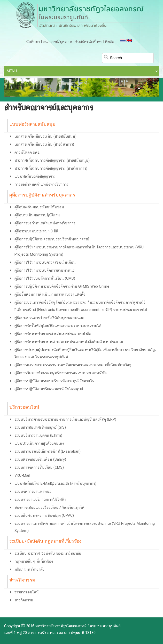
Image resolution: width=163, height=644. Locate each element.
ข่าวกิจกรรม (24, 600)
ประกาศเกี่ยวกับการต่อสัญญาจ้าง (40, 169)
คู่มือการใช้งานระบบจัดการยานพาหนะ (44, 271)
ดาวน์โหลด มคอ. (27, 153)
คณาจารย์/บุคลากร (58, 42)
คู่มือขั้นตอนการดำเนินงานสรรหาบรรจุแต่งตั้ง (50, 295)
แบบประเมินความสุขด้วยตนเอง (39, 444)
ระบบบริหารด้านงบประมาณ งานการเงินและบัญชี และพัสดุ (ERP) (65, 420)
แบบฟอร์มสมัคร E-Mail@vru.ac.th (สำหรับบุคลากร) (55, 484)
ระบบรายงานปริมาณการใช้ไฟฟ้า (40, 500)
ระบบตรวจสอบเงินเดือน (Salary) (40, 460)
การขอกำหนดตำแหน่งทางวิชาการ (41, 185)
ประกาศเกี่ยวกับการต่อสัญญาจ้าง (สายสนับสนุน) (52, 161)
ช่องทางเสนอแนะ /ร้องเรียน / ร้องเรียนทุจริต (49, 508)
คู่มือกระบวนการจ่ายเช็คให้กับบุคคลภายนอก (49, 318)
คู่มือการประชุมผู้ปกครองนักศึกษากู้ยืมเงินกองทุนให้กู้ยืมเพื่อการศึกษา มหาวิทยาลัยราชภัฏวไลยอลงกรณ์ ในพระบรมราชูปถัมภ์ (86, 354)
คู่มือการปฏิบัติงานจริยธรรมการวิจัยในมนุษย (49, 389)
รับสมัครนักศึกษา (89, 42)
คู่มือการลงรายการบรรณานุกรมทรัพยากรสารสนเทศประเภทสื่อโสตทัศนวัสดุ (73, 365)
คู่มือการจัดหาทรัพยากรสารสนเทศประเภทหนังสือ (53, 334)
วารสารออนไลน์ (27, 592)
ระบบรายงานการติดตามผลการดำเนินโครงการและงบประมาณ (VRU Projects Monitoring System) (85, 527)
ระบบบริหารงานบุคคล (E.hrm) (38, 436)
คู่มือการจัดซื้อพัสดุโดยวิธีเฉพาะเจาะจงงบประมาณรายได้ (58, 326)
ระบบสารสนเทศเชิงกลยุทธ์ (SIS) (40, 428)
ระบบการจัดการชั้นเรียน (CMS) (39, 468)
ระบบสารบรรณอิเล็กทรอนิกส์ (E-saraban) (48, 452)
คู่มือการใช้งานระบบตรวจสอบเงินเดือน (45, 263)
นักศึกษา (33, 42)
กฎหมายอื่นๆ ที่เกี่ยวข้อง (34, 562)
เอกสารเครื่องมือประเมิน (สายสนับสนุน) (45, 137)
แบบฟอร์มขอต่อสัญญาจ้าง (35, 177)
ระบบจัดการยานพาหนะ (33, 492)
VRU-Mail (22, 476)
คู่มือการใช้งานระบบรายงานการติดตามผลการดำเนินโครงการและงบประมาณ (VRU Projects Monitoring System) (79, 251)
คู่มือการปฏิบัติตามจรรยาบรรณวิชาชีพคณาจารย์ (52, 239)
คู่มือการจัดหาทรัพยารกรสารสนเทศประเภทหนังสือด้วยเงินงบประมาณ (69, 342)
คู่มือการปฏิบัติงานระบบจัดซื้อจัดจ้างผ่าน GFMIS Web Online (62, 287)
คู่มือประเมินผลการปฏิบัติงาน (37, 215)
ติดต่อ (110, 42)
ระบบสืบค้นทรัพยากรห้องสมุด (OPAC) (44, 516)
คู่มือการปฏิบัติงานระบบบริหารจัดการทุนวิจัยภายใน (55, 381)
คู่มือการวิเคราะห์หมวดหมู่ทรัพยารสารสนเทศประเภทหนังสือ (61, 373)
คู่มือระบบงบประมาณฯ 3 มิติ (36, 231)
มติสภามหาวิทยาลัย (29, 570)
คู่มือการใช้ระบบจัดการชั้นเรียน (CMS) (45, 279)
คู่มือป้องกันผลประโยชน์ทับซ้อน (39, 207)
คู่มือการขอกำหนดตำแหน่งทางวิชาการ (45, 223)
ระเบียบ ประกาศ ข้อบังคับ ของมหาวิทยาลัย (48, 554)
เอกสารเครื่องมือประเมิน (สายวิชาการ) (44, 145)
